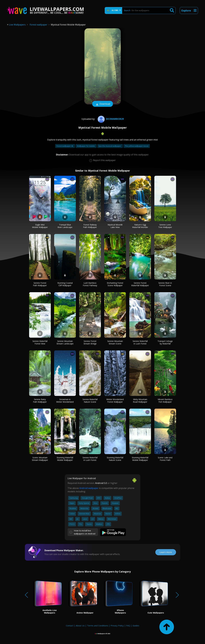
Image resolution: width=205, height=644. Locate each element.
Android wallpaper (89, 488)
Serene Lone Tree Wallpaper (165, 226)
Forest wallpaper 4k (65, 146)
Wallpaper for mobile (86, 146)
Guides (136, 626)
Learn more (166, 552)
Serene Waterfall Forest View (40, 342)
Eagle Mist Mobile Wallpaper (40, 226)
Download (103, 104)
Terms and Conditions (98, 626)
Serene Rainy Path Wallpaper (40, 401)
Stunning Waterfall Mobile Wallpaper (65, 459)
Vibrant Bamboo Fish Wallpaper (165, 401)
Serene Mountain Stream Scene (115, 342)
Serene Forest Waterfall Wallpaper (140, 284)
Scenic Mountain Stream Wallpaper (40, 459)
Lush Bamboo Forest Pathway (90, 284)
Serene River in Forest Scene (165, 284)
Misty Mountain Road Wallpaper (140, 401)
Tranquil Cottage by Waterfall (165, 342)
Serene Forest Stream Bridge (90, 342)
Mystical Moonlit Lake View (115, 226)
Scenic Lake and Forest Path (165, 459)
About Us (80, 626)
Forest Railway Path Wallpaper (90, 226)
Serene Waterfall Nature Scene (90, 401)
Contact (70, 626)
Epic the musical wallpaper (110, 146)
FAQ (128, 626)
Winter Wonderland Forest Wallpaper (115, 401)
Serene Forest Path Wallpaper (40, 284)
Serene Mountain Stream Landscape (65, 342)
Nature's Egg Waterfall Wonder (140, 226)
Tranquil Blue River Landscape (65, 226)
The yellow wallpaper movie (137, 146)
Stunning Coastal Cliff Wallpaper (65, 284)
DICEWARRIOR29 (110, 119)
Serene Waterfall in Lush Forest (140, 342)
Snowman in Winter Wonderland (65, 401)
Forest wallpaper (38, 25)
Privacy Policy (117, 626)
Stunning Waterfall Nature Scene (115, 459)
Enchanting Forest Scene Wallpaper (115, 284)
